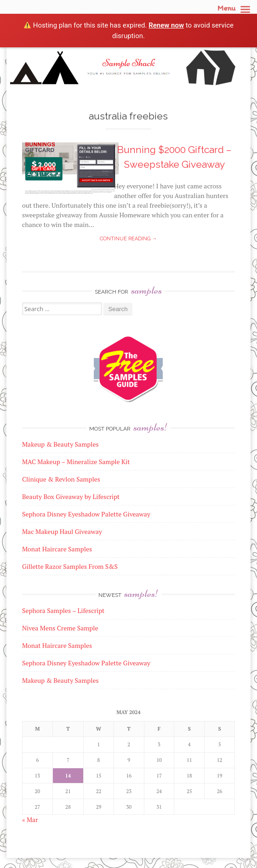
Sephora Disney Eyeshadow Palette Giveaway (86, 663)
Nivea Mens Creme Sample (60, 628)
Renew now (166, 25)
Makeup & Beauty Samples (60, 680)
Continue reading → (128, 239)
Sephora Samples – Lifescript (63, 610)
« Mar (30, 820)
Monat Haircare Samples (57, 645)
